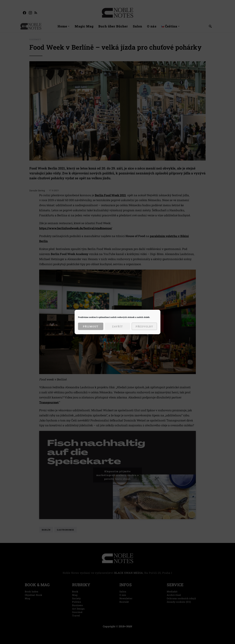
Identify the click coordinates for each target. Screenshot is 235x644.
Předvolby (144, 326)
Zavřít (117, 326)
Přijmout (91, 326)
